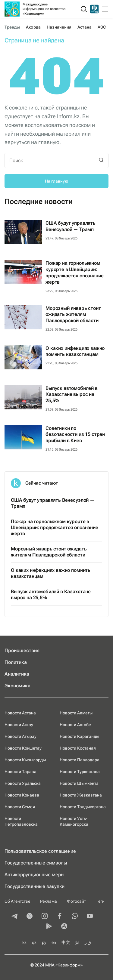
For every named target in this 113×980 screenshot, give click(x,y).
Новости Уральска (23, 783)
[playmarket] (49, 927)
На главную (56, 181)
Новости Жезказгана (81, 795)
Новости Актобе (75, 725)
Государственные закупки (35, 886)
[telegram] (14, 917)
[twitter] (30, 917)
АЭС (102, 27)
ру (44, 942)
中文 (66, 942)
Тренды (12, 27)
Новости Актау (19, 725)
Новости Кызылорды (25, 760)
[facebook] (60, 917)
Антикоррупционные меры (35, 875)
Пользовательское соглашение (40, 851)
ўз (77, 942)
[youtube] (90, 917)
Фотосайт (76, 901)
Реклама (49, 901)
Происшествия (22, 650)
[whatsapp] (75, 917)
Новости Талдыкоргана (83, 807)
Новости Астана (20, 713)
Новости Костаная (78, 748)
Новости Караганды (79, 736)
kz (24, 942)
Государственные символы (36, 863)
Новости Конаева (22, 795)
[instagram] (45, 917)
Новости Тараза (20, 772)
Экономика (17, 686)
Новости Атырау (20, 736)
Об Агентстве (17, 901)
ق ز (88, 942)
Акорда (33, 27)
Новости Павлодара (80, 760)
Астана (84, 27)
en (54, 942)
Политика (16, 662)
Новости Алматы (76, 713)
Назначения (59, 27)
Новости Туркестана (80, 772)
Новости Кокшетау (23, 748)
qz (34, 942)
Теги (100, 901)
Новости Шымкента (79, 783)
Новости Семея (20, 807)
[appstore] (64, 927)
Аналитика (17, 674)
